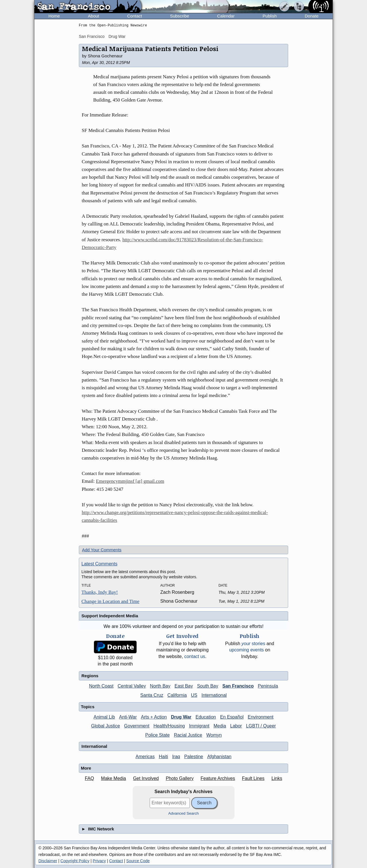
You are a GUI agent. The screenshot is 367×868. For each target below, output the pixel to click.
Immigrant (199, 726)
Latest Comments (99, 564)
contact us (195, 656)
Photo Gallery (180, 778)
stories (253, 644)
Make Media (113, 778)
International (214, 695)
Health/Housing (169, 726)
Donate (312, 16)
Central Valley (132, 686)
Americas (145, 757)
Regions (90, 676)
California (177, 695)
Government (137, 726)
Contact (134, 16)
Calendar (226, 16)
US (194, 695)
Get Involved (146, 778)
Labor (236, 726)
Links (277, 778)
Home (54, 16)
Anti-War (128, 717)
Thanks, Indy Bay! (100, 592)
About (94, 16)
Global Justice (106, 726)
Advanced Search (184, 813)
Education (206, 717)
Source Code (138, 861)
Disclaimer (48, 861)
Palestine (194, 757)
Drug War (117, 36)
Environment (261, 717)
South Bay (208, 686)
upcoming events (246, 650)
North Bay (160, 686)
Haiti (163, 757)
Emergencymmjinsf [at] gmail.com (130, 481)
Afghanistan (219, 757)
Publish (270, 16)
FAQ (89, 778)
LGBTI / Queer (261, 726)
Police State (158, 735)
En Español (232, 717)
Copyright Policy (75, 861)
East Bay (184, 686)
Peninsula (268, 686)
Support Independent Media (110, 616)
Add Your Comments (102, 550)
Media (220, 726)
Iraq (176, 757)
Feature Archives (218, 778)
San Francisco (92, 36)
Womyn (214, 735)
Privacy (99, 861)
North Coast (101, 686)
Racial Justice (188, 735)
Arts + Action (154, 717)
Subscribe (180, 16)
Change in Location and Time (110, 601)
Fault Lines (253, 778)
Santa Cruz (152, 695)
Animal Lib (104, 717)
